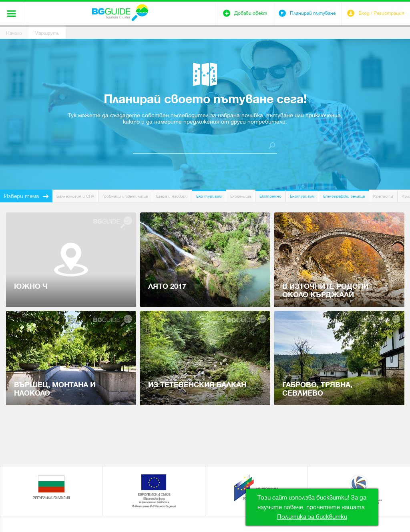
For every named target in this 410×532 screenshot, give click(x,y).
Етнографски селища (344, 196)
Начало (14, 33)
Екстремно (270, 196)
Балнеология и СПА (75, 196)
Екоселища (241, 196)
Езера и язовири (172, 196)
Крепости (383, 196)
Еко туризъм (209, 196)
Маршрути (47, 33)
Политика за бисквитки (312, 517)
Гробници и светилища (125, 196)
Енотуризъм (302, 196)
